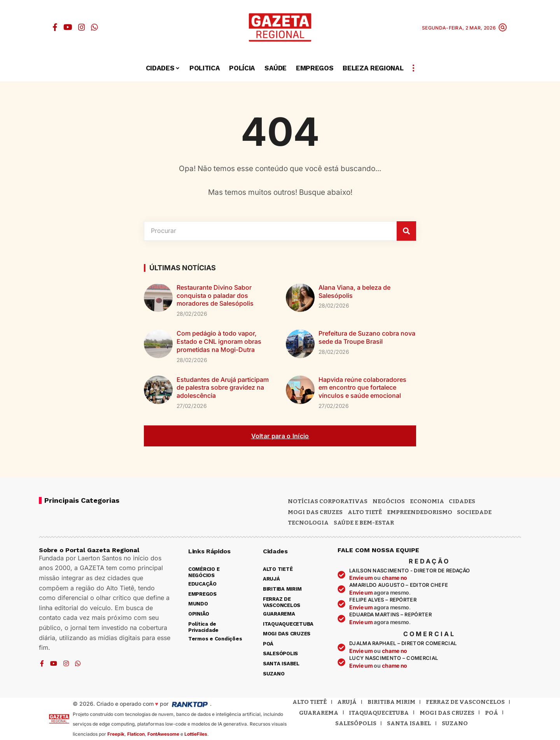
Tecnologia (308, 523)
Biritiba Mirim (391, 702)
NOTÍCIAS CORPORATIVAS (328, 501)
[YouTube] (68, 27)
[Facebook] (55, 27)
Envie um (361, 578)
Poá (492, 713)
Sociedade (474, 512)
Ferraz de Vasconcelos (465, 702)
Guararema (319, 713)
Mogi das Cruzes (447, 713)
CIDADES (462, 501)
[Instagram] (82, 27)
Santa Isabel (409, 723)
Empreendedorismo (420, 512)
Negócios (389, 501)
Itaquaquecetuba (379, 713)
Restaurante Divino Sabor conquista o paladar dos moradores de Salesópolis (215, 296)
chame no (395, 578)
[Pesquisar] (406, 231)
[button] (503, 27)
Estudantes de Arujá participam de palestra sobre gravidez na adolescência (223, 388)
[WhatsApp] (94, 27)
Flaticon (136, 734)
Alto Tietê (365, 512)
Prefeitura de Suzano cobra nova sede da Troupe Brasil (367, 337)
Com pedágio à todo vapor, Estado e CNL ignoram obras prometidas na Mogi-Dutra (219, 341)
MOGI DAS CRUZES (315, 512)
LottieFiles (196, 734)
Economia (427, 501)
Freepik (116, 734)
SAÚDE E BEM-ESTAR (364, 523)
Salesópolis (356, 723)
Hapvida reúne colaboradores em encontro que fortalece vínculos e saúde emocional (362, 388)
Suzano (455, 723)
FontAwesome (163, 734)
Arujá (347, 702)
